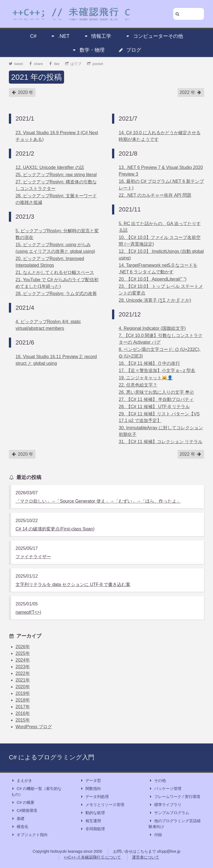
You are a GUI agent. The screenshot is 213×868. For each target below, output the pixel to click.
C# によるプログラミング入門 (52, 757)
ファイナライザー (33, 557)
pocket (95, 64)
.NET (60, 36)
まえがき (22, 781)
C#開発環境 (24, 811)
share (36, 64)
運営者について (146, 857)
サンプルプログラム (169, 813)
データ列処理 (94, 797)
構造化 (20, 827)
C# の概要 (23, 803)
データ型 (90, 781)
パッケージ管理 (165, 789)
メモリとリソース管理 (102, 805)
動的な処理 (92, 813)
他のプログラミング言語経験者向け (175, 823)
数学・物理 (88, 50)
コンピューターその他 (154, 36)
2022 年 (191, 93)
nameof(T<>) (28, 612)
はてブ (73, 64)
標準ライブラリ (165, 805)
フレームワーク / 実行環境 (174, 797)
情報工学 (97, 36)
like (54, 64)
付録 (155, 835)
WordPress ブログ (34, 727)
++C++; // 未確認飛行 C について (92, 857)
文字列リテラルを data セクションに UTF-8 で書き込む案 (73, 584)
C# (33, 36)
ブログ (130, 50)
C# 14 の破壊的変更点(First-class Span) (55, 529)
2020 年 (22, 93)
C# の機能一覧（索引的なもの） (36, 791)
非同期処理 (92, 829)
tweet (16, 64)
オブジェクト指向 (29, 835)
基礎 (18, 819)
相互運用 (90, 821)
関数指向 (90, 789)
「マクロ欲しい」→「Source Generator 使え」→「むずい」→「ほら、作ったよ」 (98, 501)
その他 (157, 781)
